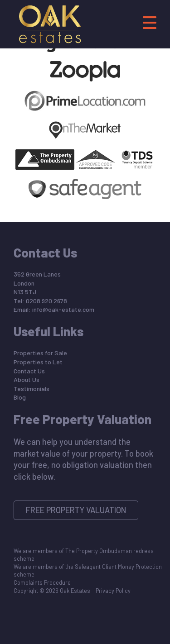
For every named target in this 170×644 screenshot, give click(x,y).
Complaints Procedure (42, 582)
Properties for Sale (40, 353)
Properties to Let (38, 362)
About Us (27, 379)
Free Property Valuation (76, 510)
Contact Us (29, 371)
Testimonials (32, 389)
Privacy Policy (113, 591)
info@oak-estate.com (63, 309)
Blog (20, 397)
